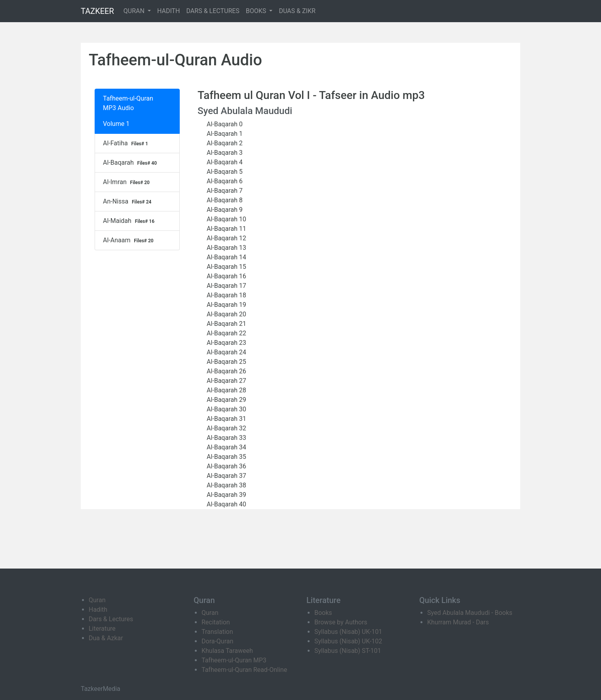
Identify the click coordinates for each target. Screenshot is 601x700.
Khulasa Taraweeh (227, 651)
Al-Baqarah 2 (223, 143)
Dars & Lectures (111, 619)
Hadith (98, 610)
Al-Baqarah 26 (225, 371)
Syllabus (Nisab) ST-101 (348, 651)
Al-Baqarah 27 (225, 381)
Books (323, 613)
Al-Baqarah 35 (225, 457)
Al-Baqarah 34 (225, 447)
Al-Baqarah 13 (225, 248)
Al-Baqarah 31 (225, 419)
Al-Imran (127, 182)
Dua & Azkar (106, 638)
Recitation (216, 622)
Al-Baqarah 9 (223, 210)
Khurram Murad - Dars (458, 622)
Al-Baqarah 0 (223, 124)
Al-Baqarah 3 (223, 153)
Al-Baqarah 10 (225, 219)
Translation (217, 632)
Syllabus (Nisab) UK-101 (348, 632)
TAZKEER (97, 11)
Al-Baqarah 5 (223, 172)
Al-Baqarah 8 (223, 200)
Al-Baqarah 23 (225, 343)
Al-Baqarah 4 (223, 162)
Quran (97, 600)
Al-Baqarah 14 (225, 257)
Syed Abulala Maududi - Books (470, 613)
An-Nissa (128, 202)
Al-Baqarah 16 (225, 276)
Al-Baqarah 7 (223, 191)
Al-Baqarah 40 (225, 504)
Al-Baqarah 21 (225, 324)
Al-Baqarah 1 (223, 134)
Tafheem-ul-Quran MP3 (234, 660)
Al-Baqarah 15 (225, 267)
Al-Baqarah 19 (225, 305)
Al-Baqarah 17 (225, 286)
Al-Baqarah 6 (223, 181)
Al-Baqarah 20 (225, 314)
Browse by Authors (341, 622)
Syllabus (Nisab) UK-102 (348, 641)
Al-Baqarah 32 (225, 428)
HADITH (169, 11)
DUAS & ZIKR (297, 11)
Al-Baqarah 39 (225, 495)
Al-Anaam (129, 240)
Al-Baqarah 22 (225, 333)
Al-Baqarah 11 (225, 229)
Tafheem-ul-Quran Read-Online (244, 670)
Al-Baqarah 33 (225, 438)
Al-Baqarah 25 (225, 362)
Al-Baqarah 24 (225, 352)
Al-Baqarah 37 (225, 476)
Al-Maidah (130, 221)
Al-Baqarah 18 (225, 295)
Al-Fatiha (126, 143)
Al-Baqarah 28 (225, 390)
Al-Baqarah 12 (225, 238)
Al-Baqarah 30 (225, 409)
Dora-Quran (217, 641)
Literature (102, 629)
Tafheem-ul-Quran (128, 98)
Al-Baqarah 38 (225, 485)
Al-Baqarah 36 (225, 466)
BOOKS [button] (257, 11)
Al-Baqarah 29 (225, 400)
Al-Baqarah (131, 163)
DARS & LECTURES (213, 11)
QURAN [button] (135, 11)
